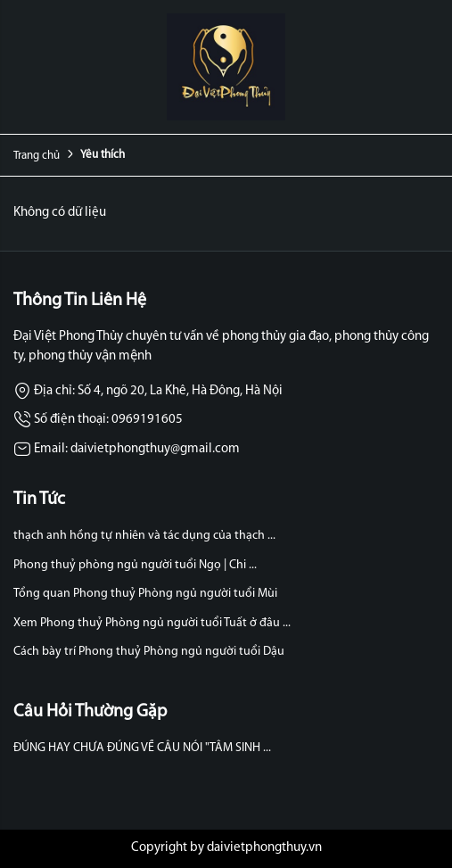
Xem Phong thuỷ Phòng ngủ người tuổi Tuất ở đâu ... (152, 623)
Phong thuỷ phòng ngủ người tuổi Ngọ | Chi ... (135, 565)
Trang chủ (37, 156)
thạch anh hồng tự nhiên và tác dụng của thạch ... (144, 536)
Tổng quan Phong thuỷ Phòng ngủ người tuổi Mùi (145, 594)
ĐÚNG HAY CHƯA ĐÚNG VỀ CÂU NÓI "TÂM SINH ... (142, 748)
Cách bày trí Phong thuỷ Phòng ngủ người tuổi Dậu (149, 652)
